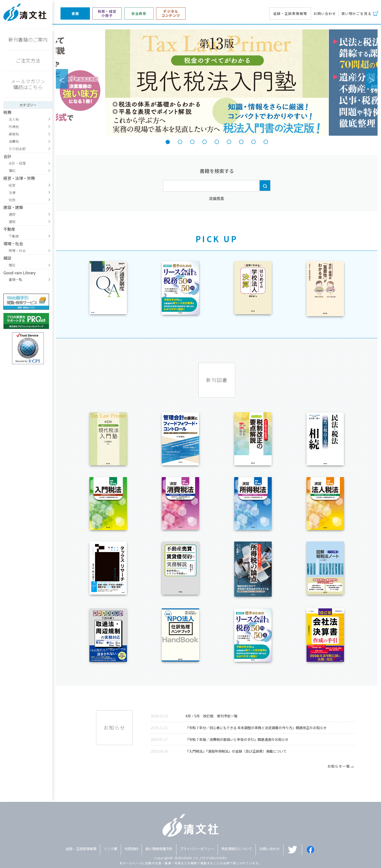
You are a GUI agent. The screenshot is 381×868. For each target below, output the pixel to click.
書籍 (75, 14)
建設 (12, 214)
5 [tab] (217, 141)
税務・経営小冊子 (107, 13)
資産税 (14, 134)
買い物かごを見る (356, 13)
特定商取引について (237, 849)
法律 (12, 193)
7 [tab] (241, 141)
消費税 (14, 141)
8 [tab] (254, 141)
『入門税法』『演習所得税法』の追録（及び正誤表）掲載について (236, 751)
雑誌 (12, 265)
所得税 (14, 127)
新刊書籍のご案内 (28, 40)
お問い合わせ (325, 13)
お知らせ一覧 (341, 766)
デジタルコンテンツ (171, 13)
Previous (62, 79)
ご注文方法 (28, 60)
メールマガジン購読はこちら (28, 84)
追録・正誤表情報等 (290, 13)
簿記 (12, 170)
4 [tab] (205, 141)
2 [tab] (180, 141)
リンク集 (111, 849)
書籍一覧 (15, 279)
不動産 (14, 236)
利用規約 (131, 849)
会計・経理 (17, 163)
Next (371, 79)
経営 (12, 185)
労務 (12, 200)
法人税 (14, 119)
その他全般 (17, 149)
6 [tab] (229, 141)
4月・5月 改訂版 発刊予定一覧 (211, 716)
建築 (12, 222)
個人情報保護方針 (159, 849)
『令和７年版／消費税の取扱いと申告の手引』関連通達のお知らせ (237, 739)
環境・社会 (17, 251)
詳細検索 (217, 198)
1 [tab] (168, 141)
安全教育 (139, 14)
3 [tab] (192, 141)
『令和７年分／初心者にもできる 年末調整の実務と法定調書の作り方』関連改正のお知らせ (256, 728)
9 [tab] (266, 141)
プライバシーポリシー (197, 849)
